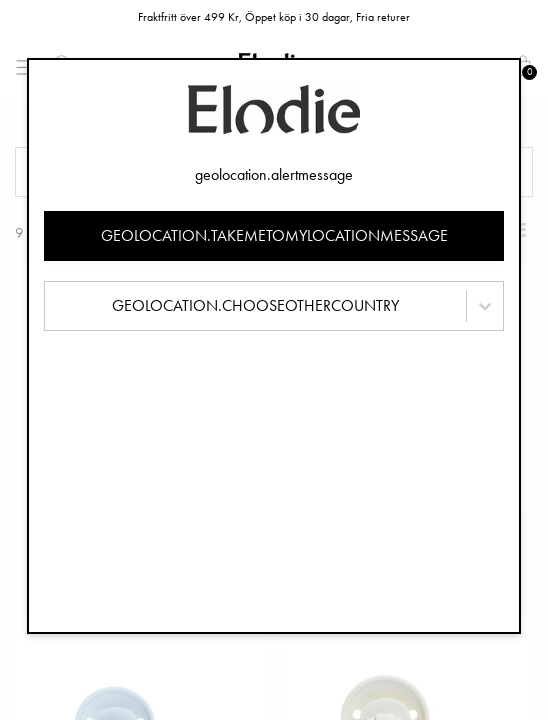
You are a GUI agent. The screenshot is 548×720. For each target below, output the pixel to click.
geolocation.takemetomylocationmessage (274, 235)
